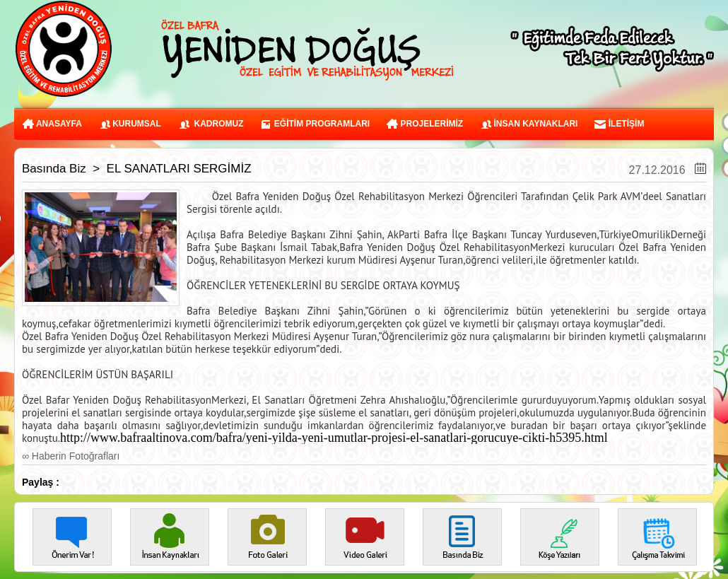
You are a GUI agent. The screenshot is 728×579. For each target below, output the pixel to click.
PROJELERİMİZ (425, 124)
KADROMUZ (211, 124)
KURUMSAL (130, 124)
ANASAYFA (52, 124)
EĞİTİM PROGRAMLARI (315, 124)
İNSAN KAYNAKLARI (529, 124)
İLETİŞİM (619, 124)
